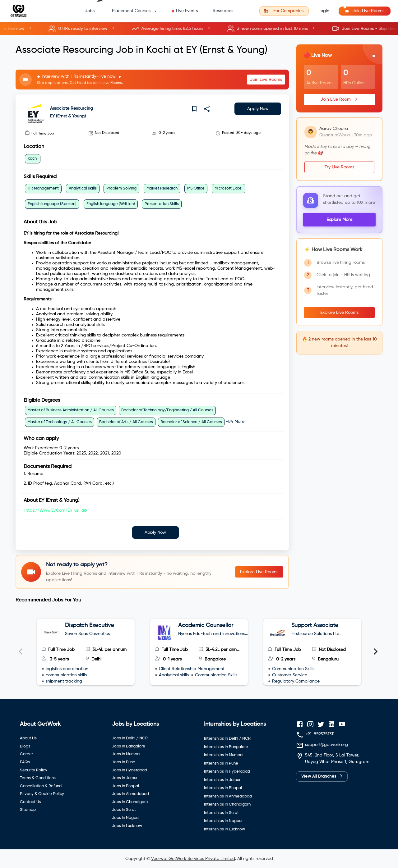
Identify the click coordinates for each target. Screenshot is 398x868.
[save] (194, 109)
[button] (199, 29)
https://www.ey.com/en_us (51, 510)
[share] (207, 109)
